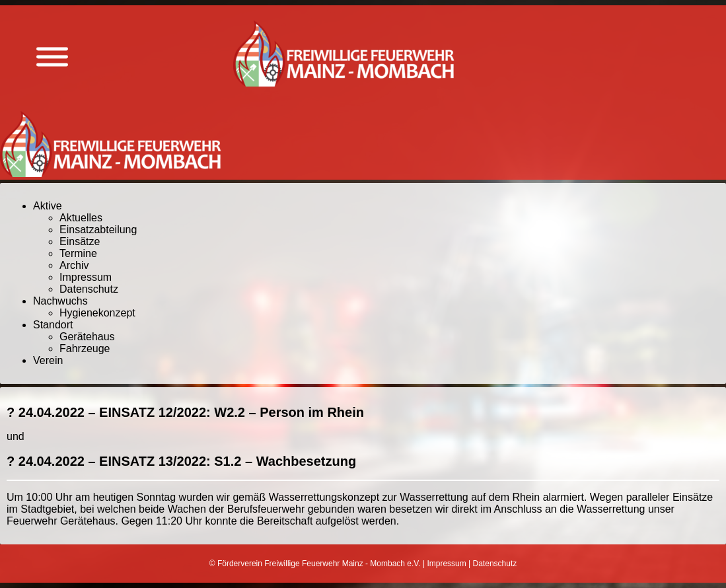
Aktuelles (81, 218)
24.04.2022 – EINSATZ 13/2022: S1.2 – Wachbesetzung (187, 461)
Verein (48, 360)
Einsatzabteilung (98, 230)
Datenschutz (89, 289)
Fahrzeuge (85, 349)
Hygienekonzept (97, 313)
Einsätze (80, 241)
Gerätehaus (87, 337)
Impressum (86, 277)
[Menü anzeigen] (52, 57)
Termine (78, 253)
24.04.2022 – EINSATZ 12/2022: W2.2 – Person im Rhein (191, 412)
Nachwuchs (60, 301)
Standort (53, 325)
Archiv (74, 265)
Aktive (48, 206)
